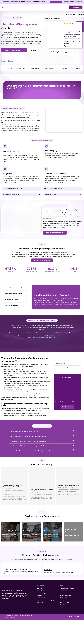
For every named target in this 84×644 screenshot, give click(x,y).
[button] (21, 188)
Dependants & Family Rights (11, 195)
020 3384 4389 (24, 42)
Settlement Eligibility (50, 195)
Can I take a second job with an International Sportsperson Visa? (28, 436)
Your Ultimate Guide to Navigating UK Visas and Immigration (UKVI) (13, 486)
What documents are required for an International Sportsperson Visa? (30, 441)
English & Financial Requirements (54, 188)
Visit (47, 8)
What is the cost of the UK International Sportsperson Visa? (27, 446)
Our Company (54, 8)
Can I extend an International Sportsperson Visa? (24, 431)
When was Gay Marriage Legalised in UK (68, 485)
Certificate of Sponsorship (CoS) (12, 188)
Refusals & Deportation (33, 8)
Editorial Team (9, 489)
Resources (62, 8)
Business (24, 8)
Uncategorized (36, 495)
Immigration (9, 491)
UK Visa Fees (16, 491)
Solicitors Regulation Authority (13, 597)
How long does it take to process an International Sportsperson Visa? (30, 451)
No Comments (10, 494)
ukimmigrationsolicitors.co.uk (23, 615)
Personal (17, 8)
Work (42, 8)
